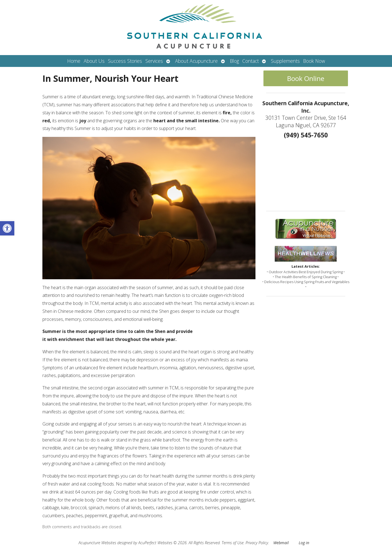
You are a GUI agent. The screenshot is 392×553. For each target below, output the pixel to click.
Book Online (306, 78)
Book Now (314, 61)
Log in (304, 543)
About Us (94, 61)
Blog (234, 61)
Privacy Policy (257, 543)
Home (74, 61)
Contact (251, 61)
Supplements (285, 61)
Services (154, 61)
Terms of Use (233, 543)
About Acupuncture (196, 61)
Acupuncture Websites (97, 543)
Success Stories (125, 61)
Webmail (281, 543)
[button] (7, 228)
